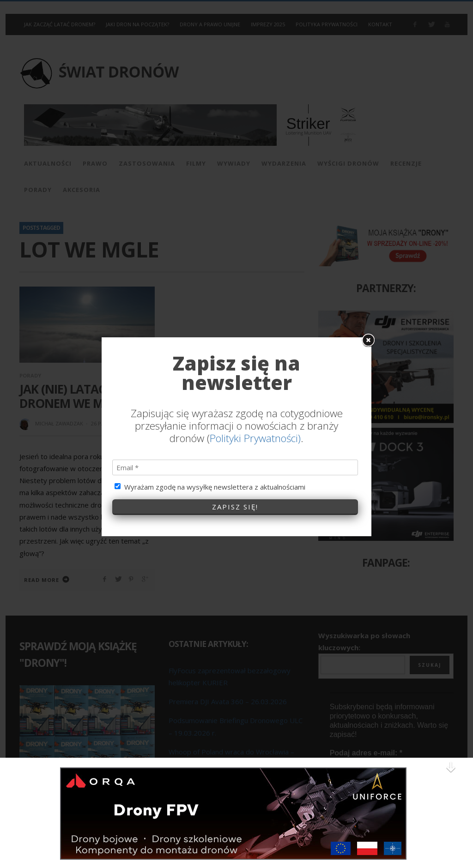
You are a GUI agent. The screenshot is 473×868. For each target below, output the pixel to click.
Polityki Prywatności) (255, 420)
